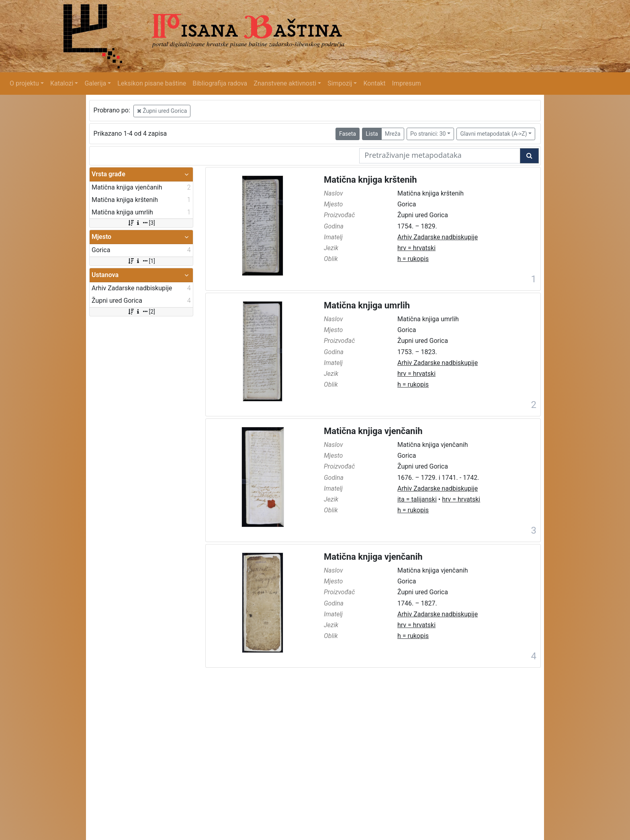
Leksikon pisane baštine (152, 83)
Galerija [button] (95, 83)
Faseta (348, 134)
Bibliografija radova (220, 83)
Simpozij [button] (340, 83)
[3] (141, 223)
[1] (141, 261)
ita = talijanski (417, 499)
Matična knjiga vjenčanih (373, 431)
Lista (372, 134)
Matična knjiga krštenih (370, 180)
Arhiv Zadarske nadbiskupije (438, 237)
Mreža (393, 134)
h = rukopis (413, 259)
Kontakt (374, 83)
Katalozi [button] (62, 83)
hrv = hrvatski (416, 248)
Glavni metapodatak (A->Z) (493, 134)
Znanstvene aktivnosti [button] (285, 83)
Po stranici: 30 (428, 134)
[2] (141, 312)
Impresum (407, 83)
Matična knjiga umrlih (367, 305)
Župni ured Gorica (162, 111)
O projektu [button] (24, 83)
